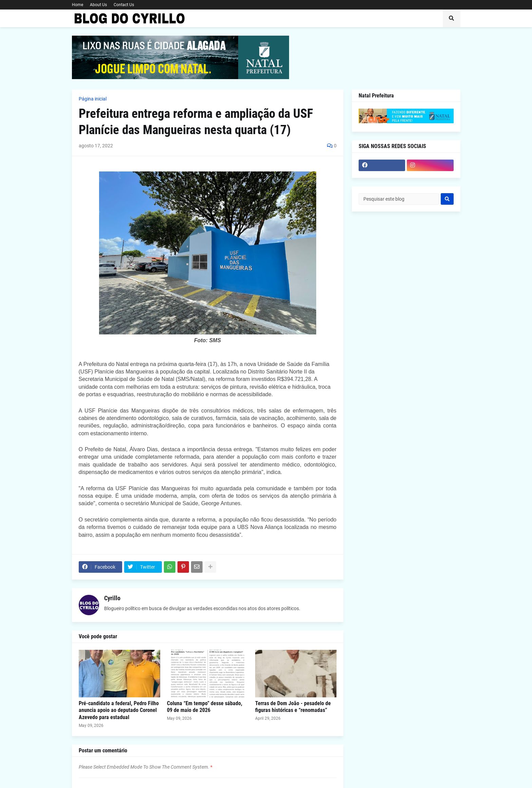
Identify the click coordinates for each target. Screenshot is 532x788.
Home (78, 5)
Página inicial (93, 99)
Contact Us (124, 5)
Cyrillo (112, 598)
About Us (98, 5)
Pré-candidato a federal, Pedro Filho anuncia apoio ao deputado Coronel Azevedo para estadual (119, 710)
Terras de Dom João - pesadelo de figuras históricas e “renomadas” (293, 707)
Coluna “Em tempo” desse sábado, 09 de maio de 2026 (205, 707)
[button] (452, 18)
